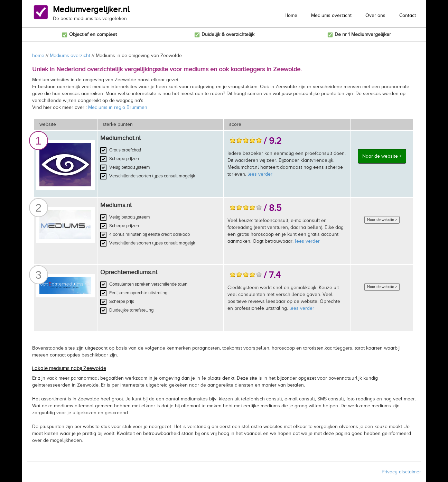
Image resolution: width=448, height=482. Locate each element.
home (38, 55)
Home (291, 15)
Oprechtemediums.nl (129, 272)
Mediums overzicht (331, 15)
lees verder (260, 174)
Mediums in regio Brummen (118, 107)
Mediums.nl (116, 205)
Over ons (375, 15)
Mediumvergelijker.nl (91, 9)
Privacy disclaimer (401, 472)
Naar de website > (382, 156)
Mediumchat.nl (120, 138)
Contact (408, 15)
